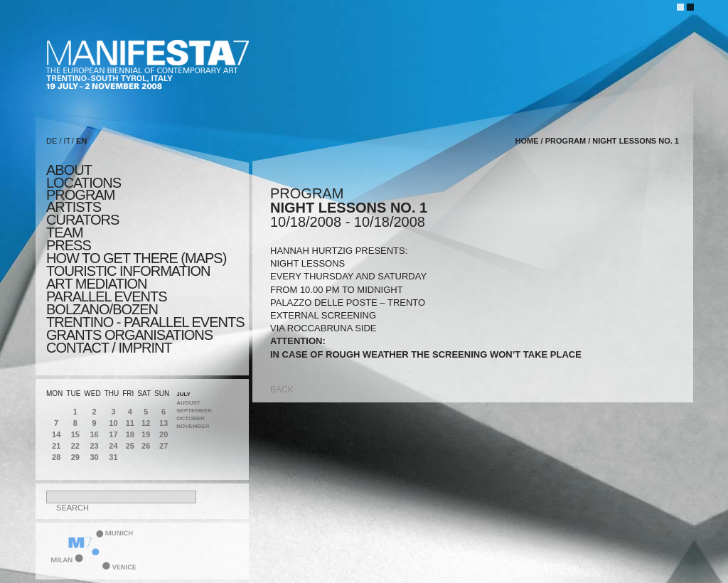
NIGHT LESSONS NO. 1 (636, 141)
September (194, 411)
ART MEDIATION (96, 284)
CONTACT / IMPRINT (109, 348)
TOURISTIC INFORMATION (128, 271)
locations (84, 183)
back (282, 390)
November (193, 426)
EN (81, 141)
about (69, 170)
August (188, 403)
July (183, 394)
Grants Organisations (129, 335)
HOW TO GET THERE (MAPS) (136, 258)
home (527, 141)
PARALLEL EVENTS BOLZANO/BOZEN (107, 303)
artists (74, 207)
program (80, 195)
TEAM (65, 232)
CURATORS (82, 220)
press (69, 245)
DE (52, 141)
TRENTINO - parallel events (145, 322)
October (191, 418)
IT (68, 141)
